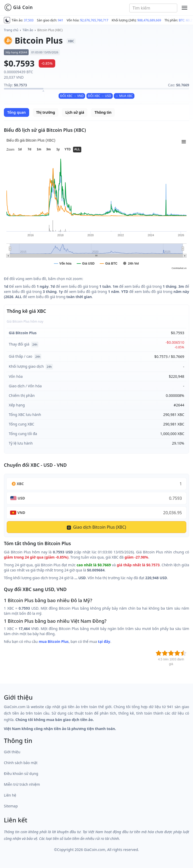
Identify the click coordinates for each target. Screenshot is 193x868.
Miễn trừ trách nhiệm (22, 784)
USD (21, 498)
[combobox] (153, 8)
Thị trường (46, 112)
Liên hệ (10, 795)
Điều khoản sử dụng (21, 773)
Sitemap (11, 806)
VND (21, 513)
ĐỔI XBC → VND (72, 96)
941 (61, 20)
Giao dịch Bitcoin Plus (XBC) (96, 527)
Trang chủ (11, 30)
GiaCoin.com (95, 850)
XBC (20, 484)
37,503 (29, 20)
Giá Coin (18, 7)
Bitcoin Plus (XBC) (50, 30)
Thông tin (103, 112)
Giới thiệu (12, 752)
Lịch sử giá (75, 112)
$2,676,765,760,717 (94, 20)
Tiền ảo (28, 30)
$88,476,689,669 (149, 20)
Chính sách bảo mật (21, 763)
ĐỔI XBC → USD (100, 96)
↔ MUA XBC (124, 96)
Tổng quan (17, 112)
